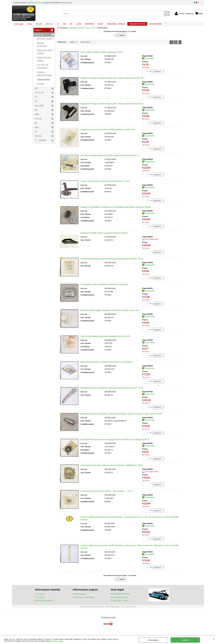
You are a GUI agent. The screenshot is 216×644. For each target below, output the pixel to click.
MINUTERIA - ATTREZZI (108, 25)
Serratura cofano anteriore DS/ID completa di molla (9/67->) (110, 158)
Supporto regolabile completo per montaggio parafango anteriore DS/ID (116, 210)
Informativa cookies (57, 641)
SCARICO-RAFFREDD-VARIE (44, 76)
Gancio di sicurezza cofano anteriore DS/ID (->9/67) (105, 184)
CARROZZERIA (43, 82)
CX (55, 25)
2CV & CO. (39, 95)
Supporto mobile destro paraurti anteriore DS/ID (104, 236)
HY (36, 99)
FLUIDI (93, 25)
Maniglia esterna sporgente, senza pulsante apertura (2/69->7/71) (112, 391)
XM (66, 25)
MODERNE (83, 25)
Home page (19, 25)
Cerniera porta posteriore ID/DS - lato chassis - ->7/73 (106, 495)
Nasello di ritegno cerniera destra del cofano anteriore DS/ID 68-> (112, 106)
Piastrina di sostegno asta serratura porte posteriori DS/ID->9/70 (112, 262)
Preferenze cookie (108, 621)
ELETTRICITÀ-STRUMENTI (43, 69)
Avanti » (123, 38)
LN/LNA (38, 121)
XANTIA (38, 138)
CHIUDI (214, 639)
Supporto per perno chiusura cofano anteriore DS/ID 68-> (108, 132)
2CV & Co (47, 25)
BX (36, 112)
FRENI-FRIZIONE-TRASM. (44, 62)
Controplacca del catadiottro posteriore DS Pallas (104, 287)
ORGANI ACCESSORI (42, 47)
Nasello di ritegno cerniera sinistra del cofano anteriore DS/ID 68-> (113, 80)
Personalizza (153, 640)
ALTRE (73, 25)
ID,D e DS (39, 37)
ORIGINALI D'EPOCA (129, 25)
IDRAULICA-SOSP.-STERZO (45, 54)
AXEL (37, 130)
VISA (37, 117)
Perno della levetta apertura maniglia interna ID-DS (105, 339)
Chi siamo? (41, 601)
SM (60, 25)
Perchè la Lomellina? (45, 604)
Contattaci (41, 597)
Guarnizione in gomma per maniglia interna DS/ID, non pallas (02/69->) (115, 443)
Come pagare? (80, 597)
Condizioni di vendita (121, 597)
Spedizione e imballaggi (84, 601)
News (29, 25)
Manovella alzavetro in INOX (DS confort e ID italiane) (106, 365)
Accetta (185, 640)
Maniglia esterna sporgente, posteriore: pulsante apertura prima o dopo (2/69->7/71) (121, 417)
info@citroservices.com (35, 3)
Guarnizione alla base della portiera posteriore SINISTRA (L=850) (112, 469)
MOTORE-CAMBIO (45, 41)
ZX (36, 134)
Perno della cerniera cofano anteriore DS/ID (102, 55)
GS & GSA (39, 108)
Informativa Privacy (120, 601)
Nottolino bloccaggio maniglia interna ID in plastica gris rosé (110, 313)
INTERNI (40, 86)
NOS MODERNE (146, 25)
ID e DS (37, 25)
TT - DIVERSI (40, 143)
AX (36, 125)
